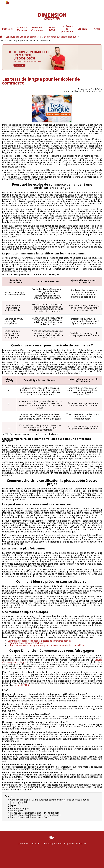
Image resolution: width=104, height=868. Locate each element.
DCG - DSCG (52, 32)
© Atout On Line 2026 (29, 844)
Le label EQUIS (21, 688)
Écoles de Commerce (37, 32)
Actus (97, 32)
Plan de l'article (42, 861)
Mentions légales (78, 844)
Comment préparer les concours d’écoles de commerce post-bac (40, 644)
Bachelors (7, 32)
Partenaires (60, 844)
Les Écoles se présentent (67, 32)
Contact (47, 844)
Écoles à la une (56, 861)
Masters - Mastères (22, 32)
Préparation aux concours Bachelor (26, 646)
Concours (82, 32)
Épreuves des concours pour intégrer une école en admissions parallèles (47, 648)
